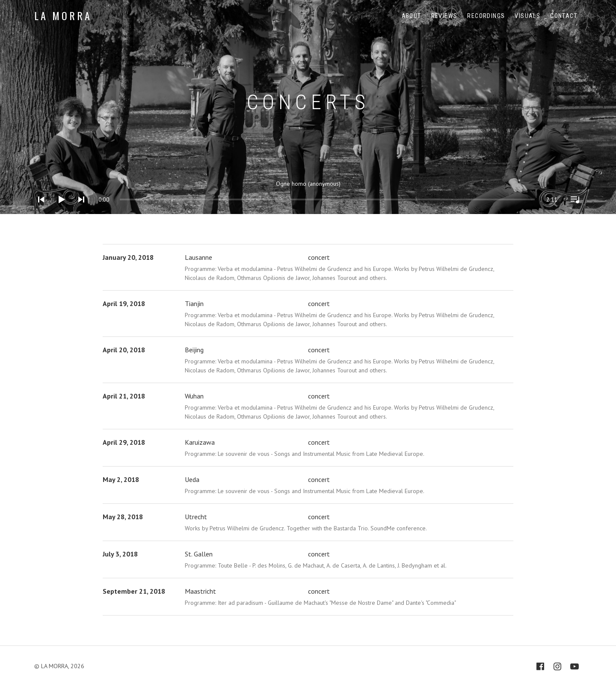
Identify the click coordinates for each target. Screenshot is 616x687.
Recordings (486, 16)
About (412, 16)
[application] (308, 193)
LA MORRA (63, 15)
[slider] (128, 199)
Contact (564, 16)
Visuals (527, 16)
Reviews (444, 16)
